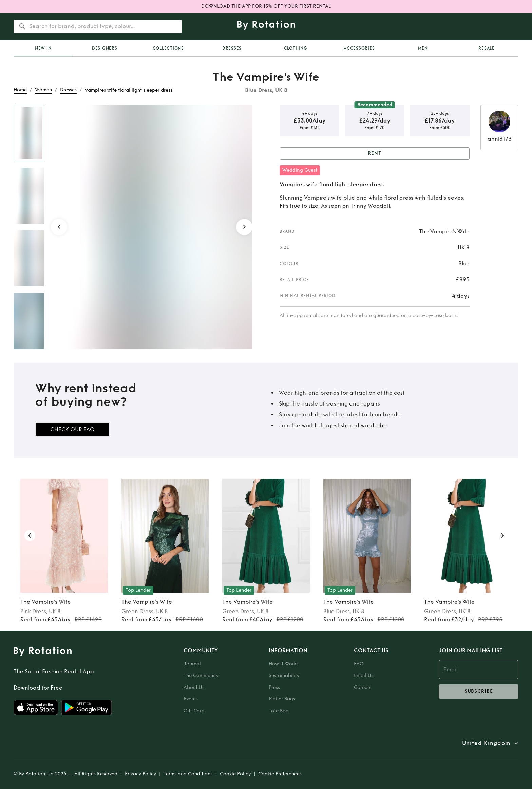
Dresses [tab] (232, 48)
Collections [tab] (168, 48)
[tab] (43, 48)
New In (43, 48)
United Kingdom (486, 743)
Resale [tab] (487, 48)
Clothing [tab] (296, 48)
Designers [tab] (105, 48)
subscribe (479, 692)
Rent (375, 154)
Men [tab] (423, 48)
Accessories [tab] (359, 48)
